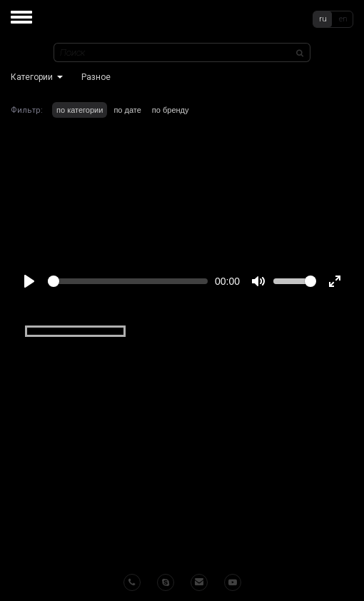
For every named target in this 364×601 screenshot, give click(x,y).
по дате (127, 110)
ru (323, 19)
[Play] (29, 281)
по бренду (171, 110)
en (343, 19)
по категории (80, 110)
